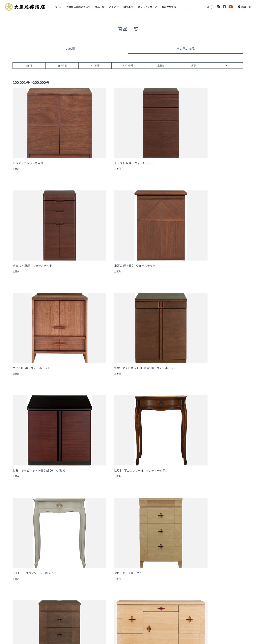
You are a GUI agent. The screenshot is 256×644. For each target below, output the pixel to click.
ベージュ (47, 491)
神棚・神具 (55, 598)
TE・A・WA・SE (86, 577)
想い (15, 567)
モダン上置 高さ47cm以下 (38, 460)
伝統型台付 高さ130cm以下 (169, 468)
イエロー (106, 491)
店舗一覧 (244, 7)
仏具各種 (54, 603)
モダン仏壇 (128, 67)
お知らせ (130, 559)
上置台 (161, 67)
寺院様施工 (151, 572)
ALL (227, 67)
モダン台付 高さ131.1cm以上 (40, 468)
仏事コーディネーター (26, 592)
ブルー (89, 491)
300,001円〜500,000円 (134, 506)
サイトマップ (21, 632)
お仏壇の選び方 (22, 577)
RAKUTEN (203, 567)
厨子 (194, 67)
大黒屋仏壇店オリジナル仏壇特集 (96, 572)
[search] (195, 7)
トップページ (20, 532)
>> (139, 430)
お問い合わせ (82, 632)
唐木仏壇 (62, 67)
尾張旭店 (180, 577)
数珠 (51, 608)
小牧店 (179, 572)
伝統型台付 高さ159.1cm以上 (89, 475)
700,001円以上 (201, 506)
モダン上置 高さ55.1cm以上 (124, 460)
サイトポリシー (43, 632)
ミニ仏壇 (95, 67)
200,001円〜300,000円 (98, 506)
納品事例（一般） (155, 567)
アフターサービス (23, 572)
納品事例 (150, 559)
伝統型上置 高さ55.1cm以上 (128, 468)
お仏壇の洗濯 (84, 567)
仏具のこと (19, 587)
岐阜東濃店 (181, 587)
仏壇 (53, 532)
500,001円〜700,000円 (170, 506)
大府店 (179, 582)
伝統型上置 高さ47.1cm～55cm (84, 468)
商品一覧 (39, 532)
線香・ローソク (57, 613)
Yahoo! (202, 572)
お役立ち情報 (169, 7)
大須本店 (180, 567)
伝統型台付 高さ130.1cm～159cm (43, 475)
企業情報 (63, 632)
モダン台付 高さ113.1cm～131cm (210, 460)
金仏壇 (29, 67)
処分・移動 (19, 598)
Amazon (202, 577)
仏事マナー (19, 582)
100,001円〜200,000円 (62, 506)
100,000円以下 (31, 506)
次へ (131, 430)
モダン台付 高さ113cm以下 (165, 460)
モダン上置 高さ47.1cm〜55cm (80, 460)
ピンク (73, 491)
